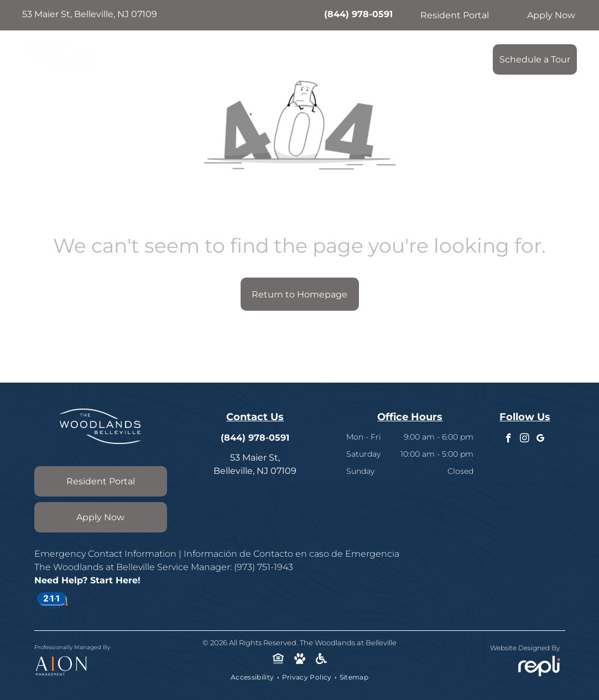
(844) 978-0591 (358, 14)
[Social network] (278, 660)
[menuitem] (170, 56)
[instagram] (525, 440)
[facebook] (509, 440)
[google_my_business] (541, 440)
